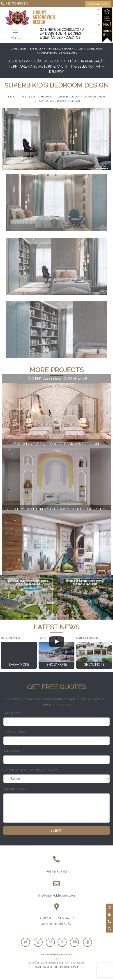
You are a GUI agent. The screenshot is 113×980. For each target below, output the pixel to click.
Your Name (13, 713)
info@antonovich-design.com (57, 896)
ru (98, 25)
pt (98, 20)
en (98, 9)
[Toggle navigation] (15, 34)
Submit (57, 830)
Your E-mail (13, 751)
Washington (50, 967)
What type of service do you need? (31, 770)
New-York (64, 967)
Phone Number (16, 732)
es (98, 15)
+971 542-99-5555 (17, 4)
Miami (38, 967)
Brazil (75, 967)
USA (57, 959)
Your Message (15, 789)
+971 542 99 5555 (56, 872)
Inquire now (98, 4)
